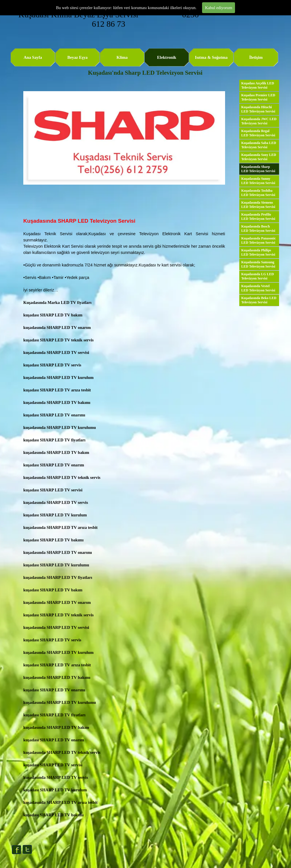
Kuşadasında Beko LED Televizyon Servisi (259, 300)
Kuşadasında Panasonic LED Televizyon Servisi (259, 240)
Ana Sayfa (33, 57)
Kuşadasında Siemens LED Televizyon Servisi (258, 205)
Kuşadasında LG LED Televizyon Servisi (258, 276)
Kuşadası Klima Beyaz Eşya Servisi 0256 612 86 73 (110, 19)
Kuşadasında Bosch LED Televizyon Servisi (258, 229)
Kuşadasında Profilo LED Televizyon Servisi (258, 217)
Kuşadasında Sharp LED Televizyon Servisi (258, 169)
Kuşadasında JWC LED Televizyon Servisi (259, 121)
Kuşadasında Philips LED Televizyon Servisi (258, 252)
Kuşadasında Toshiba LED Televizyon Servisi (258, 193)
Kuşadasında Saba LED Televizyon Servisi (259, 145)
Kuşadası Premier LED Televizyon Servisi (258, 97)
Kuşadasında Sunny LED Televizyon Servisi (258, 181)
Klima (122, 57)
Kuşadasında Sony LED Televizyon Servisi (259, 157)
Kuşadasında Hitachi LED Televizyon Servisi (258, 109)
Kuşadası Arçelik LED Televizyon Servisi (258, 85)
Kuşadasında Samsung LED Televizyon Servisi (258, 264)
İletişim (256, 57)
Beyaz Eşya (77, 57)
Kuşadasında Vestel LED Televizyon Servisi (258, 288)
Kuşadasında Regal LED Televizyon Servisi (258, 133)
